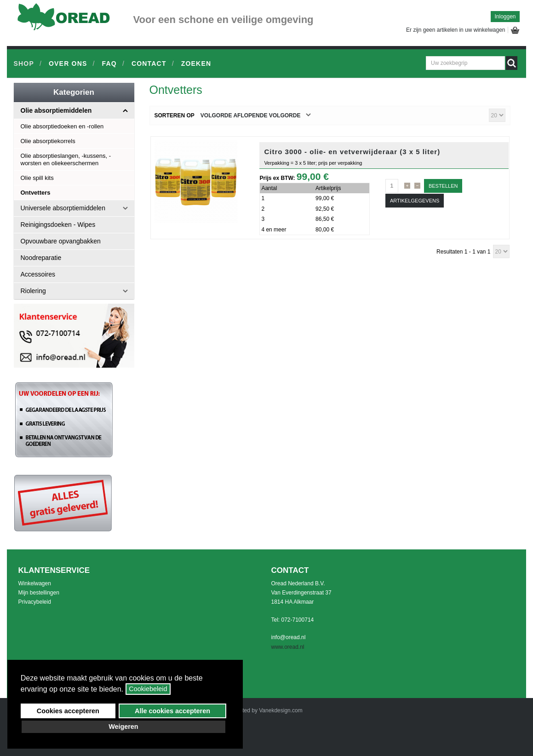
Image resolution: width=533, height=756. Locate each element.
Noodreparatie (41, 258)
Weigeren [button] (123, 727)
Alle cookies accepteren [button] (172, 711)
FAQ (109, 63)
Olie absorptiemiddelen (56, 110)
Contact (149, 63)
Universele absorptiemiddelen (63, 208)
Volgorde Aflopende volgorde (251, 115)
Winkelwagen (35, 583)
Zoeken (196, 63)
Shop (24, 63)
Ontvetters (36, 193)
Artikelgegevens (415, 201)
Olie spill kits (37, 178)
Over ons (68, 63)
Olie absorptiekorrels (48, 141)
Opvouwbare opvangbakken (61, 241)
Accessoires (38, 274)
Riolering (33, 291)
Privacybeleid (35, 602)
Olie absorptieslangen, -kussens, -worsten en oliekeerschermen (66, 159)
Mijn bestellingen (39, 593)
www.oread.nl (288, 647)
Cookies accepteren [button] (68, 711)
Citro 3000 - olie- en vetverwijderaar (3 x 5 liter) (352, 152)
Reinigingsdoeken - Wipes (58, 225)
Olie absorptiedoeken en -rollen (62, 126)
